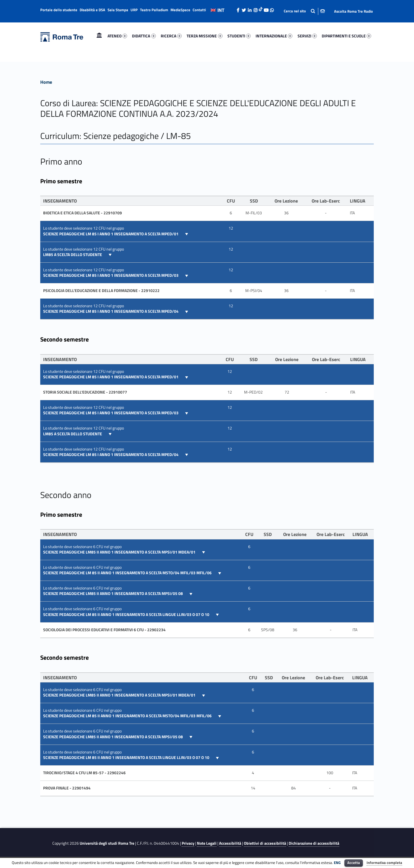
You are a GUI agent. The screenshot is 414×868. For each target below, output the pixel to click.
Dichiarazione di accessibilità (314, 843)
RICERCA (171, 36)
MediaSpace (180, 10)
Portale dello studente (59, 10)
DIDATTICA (144, 36)
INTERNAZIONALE (274, 36)
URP (134, 10)
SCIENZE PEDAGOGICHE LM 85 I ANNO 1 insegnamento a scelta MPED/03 (111, 275)
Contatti (199, 10)
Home (99, 36)
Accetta (354, 863)
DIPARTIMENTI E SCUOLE (346, 36)
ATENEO (117, 36)
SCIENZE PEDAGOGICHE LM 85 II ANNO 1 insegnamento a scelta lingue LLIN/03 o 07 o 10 (127, 615)
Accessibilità (230, 843)
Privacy (188, 843)
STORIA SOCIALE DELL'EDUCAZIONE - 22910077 (85, 392)
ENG (337, 863)
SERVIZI (307, 36)
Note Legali (207, 843)
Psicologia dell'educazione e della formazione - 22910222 (101, 291)
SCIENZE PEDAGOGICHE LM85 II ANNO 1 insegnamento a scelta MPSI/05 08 (113, 594)
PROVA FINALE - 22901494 (67, 788)
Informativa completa (384, 863)
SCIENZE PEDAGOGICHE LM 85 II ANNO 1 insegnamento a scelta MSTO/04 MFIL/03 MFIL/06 (128, 573)
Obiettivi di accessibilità (265, 843)
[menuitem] (99, 36)
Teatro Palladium (154, 10)
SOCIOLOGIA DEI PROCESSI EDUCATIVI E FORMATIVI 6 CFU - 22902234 (104, 630)
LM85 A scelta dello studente (73, 255)
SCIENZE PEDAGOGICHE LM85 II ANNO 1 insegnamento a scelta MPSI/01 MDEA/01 (120, 552)
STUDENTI (239, 36)
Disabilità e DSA (92, 10)
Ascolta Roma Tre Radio (353, 11)
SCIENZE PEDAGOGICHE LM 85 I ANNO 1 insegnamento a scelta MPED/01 (111, 234)
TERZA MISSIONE (204, 36)
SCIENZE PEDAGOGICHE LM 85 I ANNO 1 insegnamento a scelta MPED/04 (111, 311)
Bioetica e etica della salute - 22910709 (83, 213)
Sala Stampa (118, 10)
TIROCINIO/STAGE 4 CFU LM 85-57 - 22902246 (84, 773)
